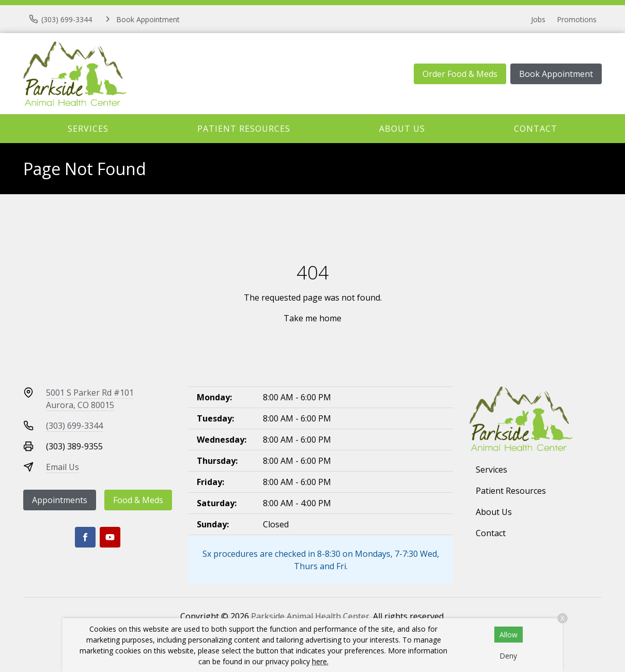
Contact (536, 129)
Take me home (312, 318)
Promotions (577, 19)
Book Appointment (556, 74)
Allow (509, 635)
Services (88, 129)
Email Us (62, 467)
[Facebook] (85, 537)
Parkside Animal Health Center (310, 616)
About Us (402, 129)
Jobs (538, 19)
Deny (508, 656)
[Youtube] (110, 537)
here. (320, 661)
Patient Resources (244, 129)
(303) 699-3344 (74, 426)
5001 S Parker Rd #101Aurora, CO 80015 (90, 399)
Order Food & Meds (460, 74)
